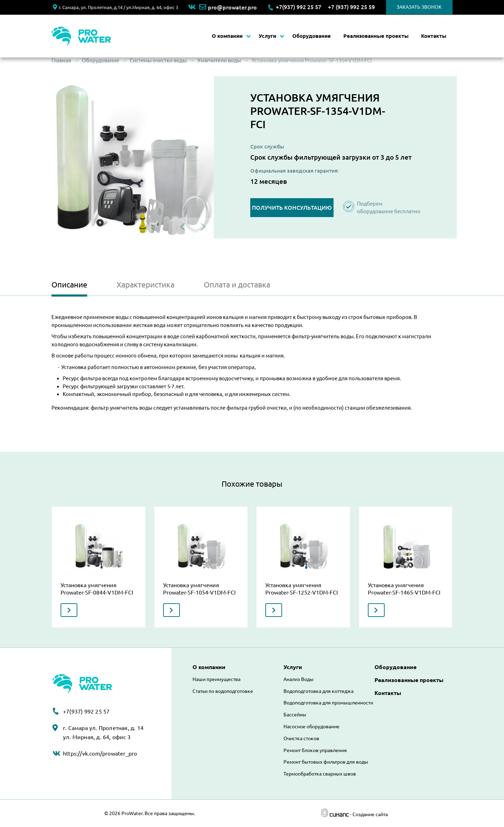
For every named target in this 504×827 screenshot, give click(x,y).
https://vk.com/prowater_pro (100, 753)
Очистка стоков (301, 738)
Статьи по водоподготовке (223, 691)
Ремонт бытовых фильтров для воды (326, 762)
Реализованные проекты (376, 36)
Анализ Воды (299, 679)
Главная (61, 60)
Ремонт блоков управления (315, 750)
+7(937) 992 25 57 (299, 7)
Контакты (434, 36)
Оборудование (311, 36)
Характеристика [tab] (145, 284)
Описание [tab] (69, 284)
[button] (133, 158)
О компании (227, 36)
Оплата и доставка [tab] (237, 284)
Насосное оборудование (311, 727)
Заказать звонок (419, 7)
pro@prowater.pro (228, 7)
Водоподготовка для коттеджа (318, 691)
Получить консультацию (292, 208)
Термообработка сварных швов (320, 774)
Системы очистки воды (158, 60)
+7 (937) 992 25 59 (351, 7)
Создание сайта (370, 814)
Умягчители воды (219, 60)
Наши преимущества (216, 679)
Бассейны (295, 715)
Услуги (267, 36)
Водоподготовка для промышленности (328, 703)
